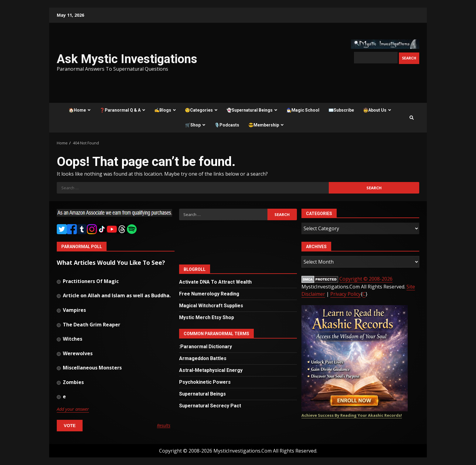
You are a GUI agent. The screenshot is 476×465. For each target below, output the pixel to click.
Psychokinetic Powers (205, 382)
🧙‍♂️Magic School (303, 110)
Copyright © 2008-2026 (366, 279)
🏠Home (77, 110)
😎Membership (264, 125)
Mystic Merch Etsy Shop (207, 317)
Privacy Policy (345, 294)
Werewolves (75, 354)
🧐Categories (199, 110)
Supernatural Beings (202, 394)
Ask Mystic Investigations (127, 59)
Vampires (71, 311)
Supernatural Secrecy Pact (210, 406)
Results (164, 426)
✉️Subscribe (341, 110)
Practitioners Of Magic (88, 282)
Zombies (70, 383)
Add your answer (73, 409)
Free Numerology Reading (209, 294)
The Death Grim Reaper (88, 325)
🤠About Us (375, 110)
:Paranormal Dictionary (206, 347)
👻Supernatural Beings (250, 110)
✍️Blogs (163, 110)
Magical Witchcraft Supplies (211, 306)
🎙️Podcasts (227, 125)
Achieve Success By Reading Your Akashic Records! (352, 415)
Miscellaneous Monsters (89, 368)
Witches (70, 339)
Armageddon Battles (203, 358)
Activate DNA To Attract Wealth (215, 282)
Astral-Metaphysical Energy (211, 370)
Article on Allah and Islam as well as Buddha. (114, 296)
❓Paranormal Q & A (120, 110)
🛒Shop (193, 125)
